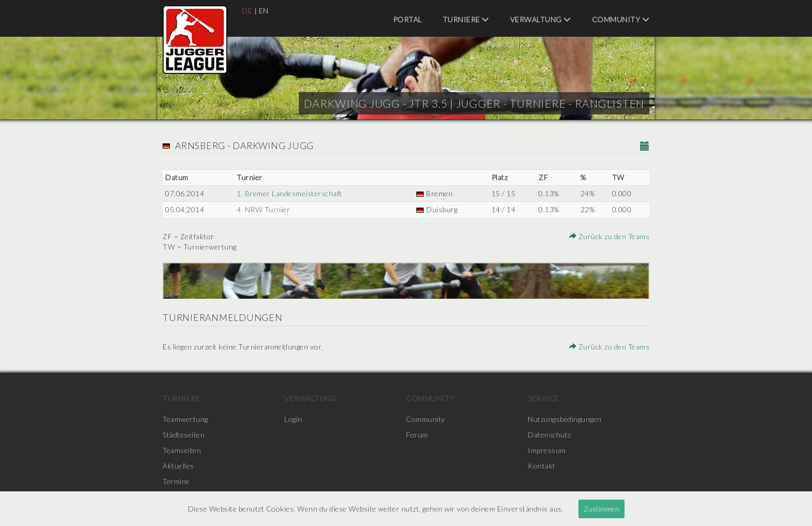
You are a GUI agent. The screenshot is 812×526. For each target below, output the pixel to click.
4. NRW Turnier (263, 209)
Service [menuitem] (543, 398)
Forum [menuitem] (417, 435)
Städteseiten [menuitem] (184, 435)
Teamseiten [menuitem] (182, 450)
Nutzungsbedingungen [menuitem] (565, 419)
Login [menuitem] (293, 419)
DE (247, 11)
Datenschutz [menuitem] (549, 435)
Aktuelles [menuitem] (178, 466)
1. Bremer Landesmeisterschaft (289, 193)
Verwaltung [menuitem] (541, 19)
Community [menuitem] (621, 19)
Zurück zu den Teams (610, 236)
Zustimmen (601, 509)
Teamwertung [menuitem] (185, 419)
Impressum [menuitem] (547, 450)
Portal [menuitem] (408, 19)
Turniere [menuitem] (466, 19)
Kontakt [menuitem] (542, 466)
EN (264, 11)
